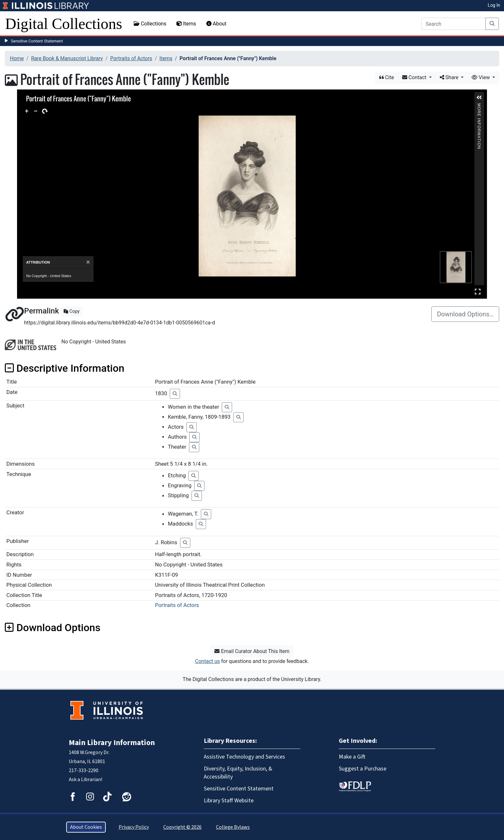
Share (450, 77)
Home (17, 58)
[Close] (88, 262)
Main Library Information (112, 743)
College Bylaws (233, 827)
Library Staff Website (229, 801)
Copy (72, 311)
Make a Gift (352, 757)
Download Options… (465, 314)
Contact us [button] (207, 661)
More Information (479, 106)
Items (186, 24)
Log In (494, 5)
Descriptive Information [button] (65, 368)
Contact (415, 77)
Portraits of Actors (131, 58)
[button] (479, 98)
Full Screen (478, 291)
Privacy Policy (134, 827)
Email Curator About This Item (252, 651)
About (216, 24)
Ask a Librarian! (85, 779)
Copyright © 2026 (182, 827)
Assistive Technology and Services (244, 757)
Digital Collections (64, 24)
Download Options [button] (53, 628)
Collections (150, 24)
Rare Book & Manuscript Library (67, 58)
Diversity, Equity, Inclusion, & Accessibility (238, 773)
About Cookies (86, 827)
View (481, 77)
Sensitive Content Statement (37, 41)
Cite (387, 77)
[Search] (454, 24)
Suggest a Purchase (363, 769)
